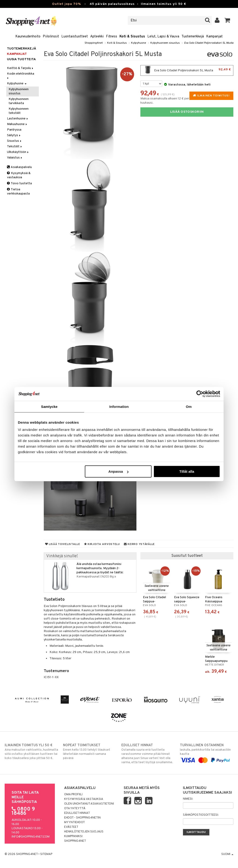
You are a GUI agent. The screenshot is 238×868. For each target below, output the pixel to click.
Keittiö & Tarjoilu (20, 68)
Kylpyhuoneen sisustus (165, 43)
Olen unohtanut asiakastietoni (89, 804)
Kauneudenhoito (28, 37)
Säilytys (14, 135)
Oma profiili (73, 795)
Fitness (112, 37)
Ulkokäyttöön (18, 152)
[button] (227, 20)
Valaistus (15, 158)
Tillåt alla (187, 471)
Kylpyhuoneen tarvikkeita (19, 101)
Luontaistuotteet (75, 37)
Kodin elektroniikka (21, 75)
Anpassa (118, 471)
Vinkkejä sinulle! (62, 556)
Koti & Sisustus (132, 37)
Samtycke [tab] (49, 406)
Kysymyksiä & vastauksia (19, 175)
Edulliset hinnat (77, 813)
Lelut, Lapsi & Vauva (163, 37)
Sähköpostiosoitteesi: (201, 815)
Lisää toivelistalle (63, 544)
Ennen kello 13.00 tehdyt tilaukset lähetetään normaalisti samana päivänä (90, 752)
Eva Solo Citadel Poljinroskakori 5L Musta (209, 43)
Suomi (227, 854)
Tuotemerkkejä (193, 37)
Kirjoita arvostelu (102, 544)
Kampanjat (214, 37)
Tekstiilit (15, 147)
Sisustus (15, 141)
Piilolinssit (51, 37)
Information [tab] (119, 406)
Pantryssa (14, 130)
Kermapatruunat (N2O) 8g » (96, 577)
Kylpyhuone (139, 43)
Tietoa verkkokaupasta (18, 192)
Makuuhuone (17, 124)
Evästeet (71, 827)
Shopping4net (94, 43)
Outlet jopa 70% (66, 4)
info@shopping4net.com (31, 837)
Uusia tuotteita (21, 59)
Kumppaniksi (73, 836)
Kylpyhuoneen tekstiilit (19, 111)
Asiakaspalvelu (19, 167)
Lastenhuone (18, 119)
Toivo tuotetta (19, 183)
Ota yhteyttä (75, 809)
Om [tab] (189, 406)
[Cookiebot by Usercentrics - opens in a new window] (200, 394)
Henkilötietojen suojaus (84, 832)
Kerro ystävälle (139, 544)
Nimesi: (188, 799)
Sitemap (46, 854)
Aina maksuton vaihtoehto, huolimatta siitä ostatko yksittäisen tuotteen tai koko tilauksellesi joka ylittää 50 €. (31, 752)
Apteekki (97, 37)
